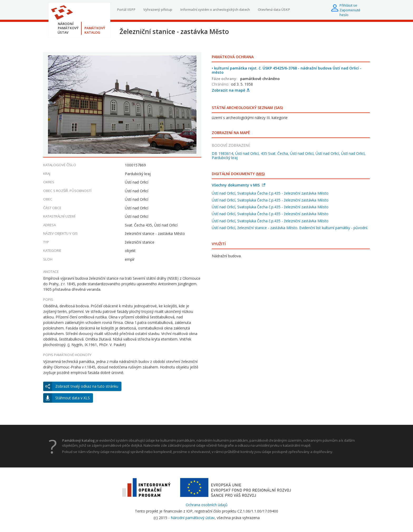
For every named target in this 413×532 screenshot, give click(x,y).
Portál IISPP (126, 10)
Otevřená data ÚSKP (274, 10)
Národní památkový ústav (193, 518)
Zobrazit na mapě (231, 90)
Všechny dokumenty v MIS (239, 185)
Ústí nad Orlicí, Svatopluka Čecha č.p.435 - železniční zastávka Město (270, 193)
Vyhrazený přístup (158, 10)
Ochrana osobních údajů (207, 505)
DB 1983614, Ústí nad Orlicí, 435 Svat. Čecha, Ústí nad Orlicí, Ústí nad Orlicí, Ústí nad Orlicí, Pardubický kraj (289, 156)
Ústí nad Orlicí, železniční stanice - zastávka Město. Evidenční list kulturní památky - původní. (290, 228)
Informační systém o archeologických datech (215, 10)
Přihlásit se (348, 5)
